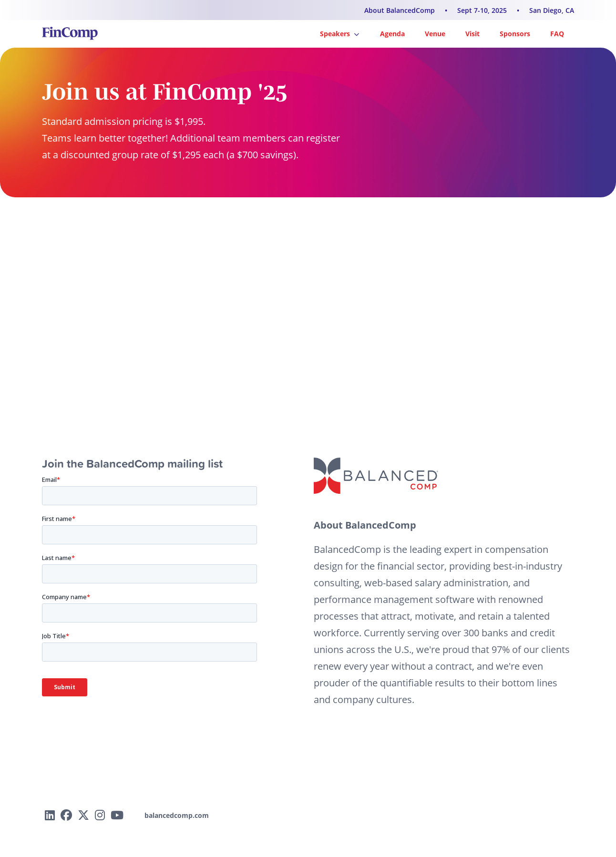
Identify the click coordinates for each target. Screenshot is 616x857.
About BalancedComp (400, 10)
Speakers (339, 34)
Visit (472, 34)
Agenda (392, 34)
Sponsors (515, 34)
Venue (435, 34)
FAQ (557, 34)
